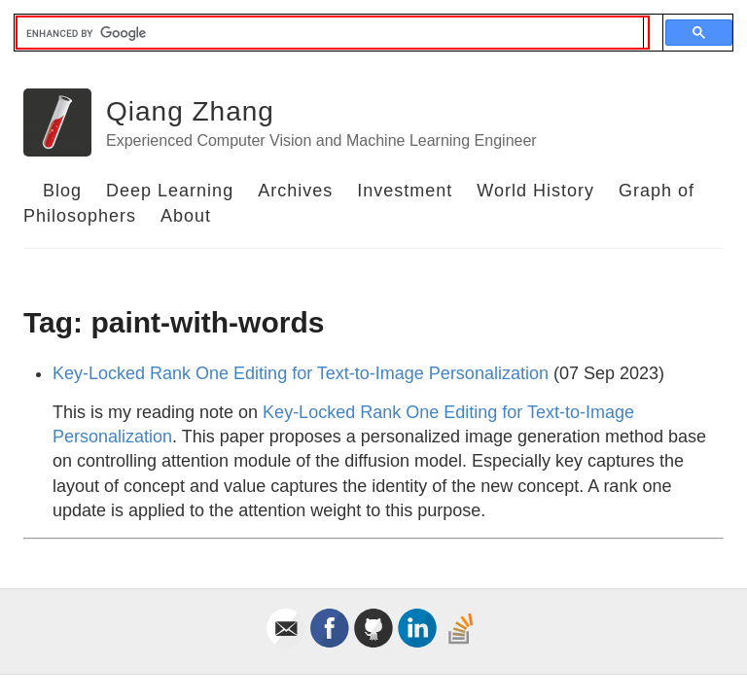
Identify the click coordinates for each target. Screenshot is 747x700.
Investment (405, 191)
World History (535, 191)
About (186, 216)
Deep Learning (170, 191)
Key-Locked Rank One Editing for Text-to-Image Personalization (301, 373)
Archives (295, 191)
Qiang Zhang (190, 111)
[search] (330, 33)
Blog (62, 191)
